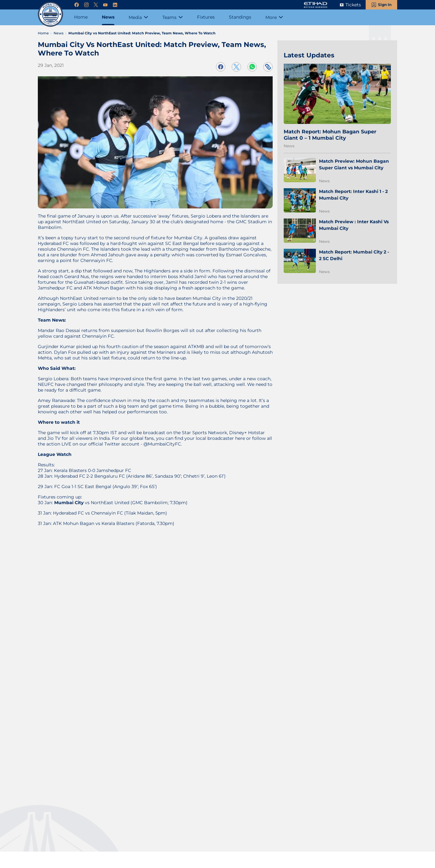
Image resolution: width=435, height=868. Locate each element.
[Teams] (173, 17)
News (289, 146)
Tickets (353, 5)
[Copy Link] (268, 67)
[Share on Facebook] (221, 67)
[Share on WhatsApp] (252, 67)
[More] (274, 17)
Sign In (385, 5)
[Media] (138, 17)
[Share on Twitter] (236, 67)
